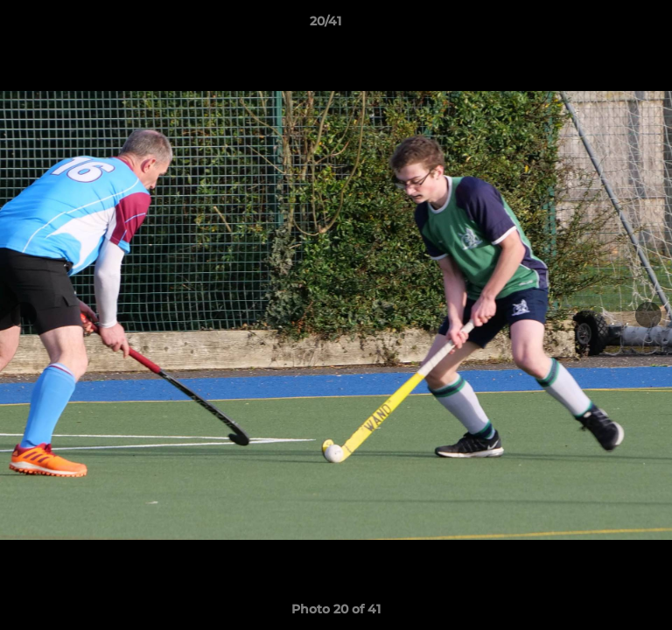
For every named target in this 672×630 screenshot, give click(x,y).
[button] (609, 25)
